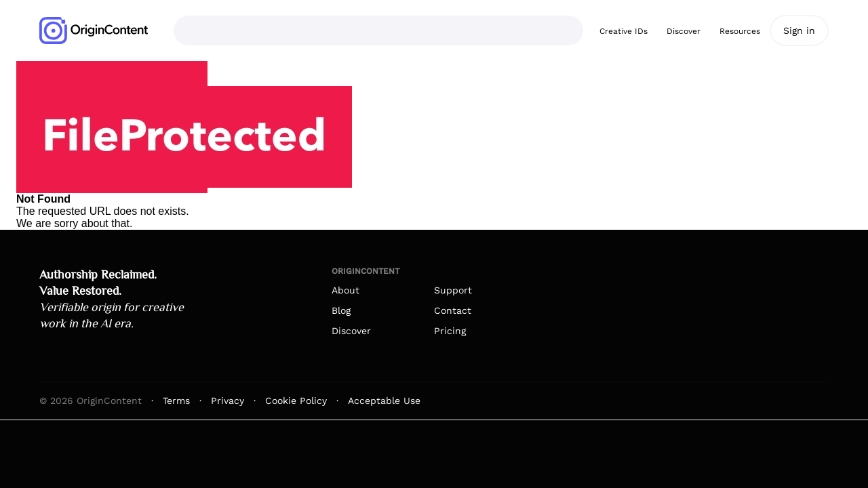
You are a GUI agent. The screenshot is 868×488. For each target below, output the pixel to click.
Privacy (228, 401)
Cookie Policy (296, 401)
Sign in (799, 30)
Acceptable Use (384, 401)
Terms (176, 401)
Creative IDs (624, 31)
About (346, 290)
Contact (453, 310)
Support (453, 290)
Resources (740, 31)
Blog (341, 310)
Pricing (450, 331)
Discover (684, 31)
